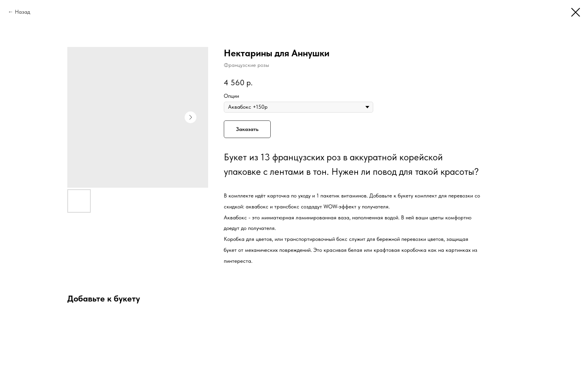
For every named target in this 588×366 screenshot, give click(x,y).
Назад (22, 12)
